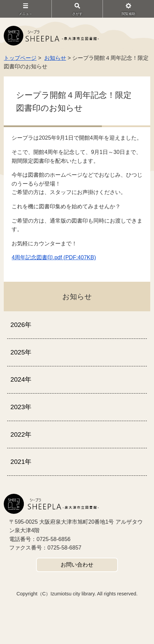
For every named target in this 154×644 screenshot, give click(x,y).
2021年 (21, 462)
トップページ (20, 58)
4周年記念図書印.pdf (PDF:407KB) (54, 257)
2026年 (21, 325)
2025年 (21, 352)
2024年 (21, 379)
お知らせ (55, 58)
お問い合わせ (77, 565)
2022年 (21, 434)
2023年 (21, 407)
